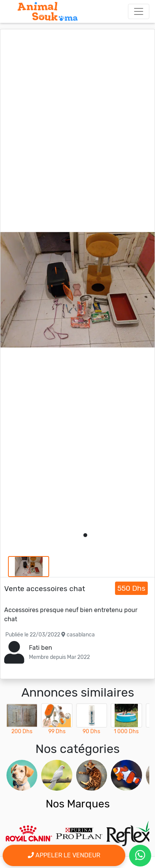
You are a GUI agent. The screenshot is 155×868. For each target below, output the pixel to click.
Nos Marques (78, 804)
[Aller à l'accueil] (48, 11)
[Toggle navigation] (139, 11)
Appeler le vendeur (64, 855)
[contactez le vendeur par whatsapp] (140, 856)
